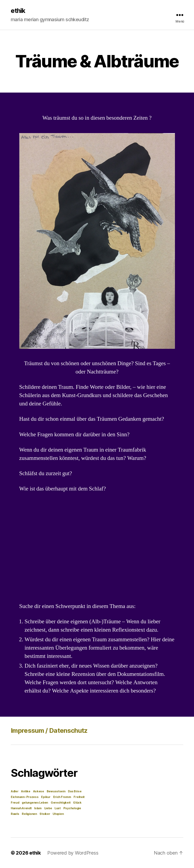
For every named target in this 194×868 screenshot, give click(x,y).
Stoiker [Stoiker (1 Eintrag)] (45, 814)
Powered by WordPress (73, 853)
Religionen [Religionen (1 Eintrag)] (29, 814)
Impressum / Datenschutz (49, 730)
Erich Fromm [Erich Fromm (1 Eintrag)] (62, 797)
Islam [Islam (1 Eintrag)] (38, 808)
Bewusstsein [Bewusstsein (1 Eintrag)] (56, 791)
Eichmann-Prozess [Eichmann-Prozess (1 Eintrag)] (25, 797)
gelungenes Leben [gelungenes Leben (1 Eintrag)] (35, 803)
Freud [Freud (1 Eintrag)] (15, 803)
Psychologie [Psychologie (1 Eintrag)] (72, 808)
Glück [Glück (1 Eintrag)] (77, 803)
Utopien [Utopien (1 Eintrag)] (58, 814)
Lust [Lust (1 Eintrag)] (58, 808)
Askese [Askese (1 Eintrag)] (39, 791)
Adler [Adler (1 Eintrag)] (15, 791)
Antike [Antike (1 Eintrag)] (25, 791)
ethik (18, 11)
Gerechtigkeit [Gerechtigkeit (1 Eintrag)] (61, 803)
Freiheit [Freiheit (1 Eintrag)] (79, 797)
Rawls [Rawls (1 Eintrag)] (15, 814)
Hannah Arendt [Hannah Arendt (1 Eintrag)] (21, 808)
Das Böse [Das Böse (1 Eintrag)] (75, 791)
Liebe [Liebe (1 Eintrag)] (48, 808)
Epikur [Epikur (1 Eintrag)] (46, 797)
